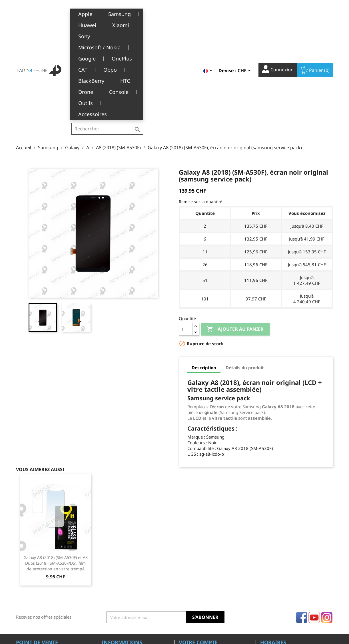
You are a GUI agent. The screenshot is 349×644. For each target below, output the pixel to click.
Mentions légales (118, 561)
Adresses (187, 587)
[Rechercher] (107, 13)
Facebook (302, 527)
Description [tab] (204, 277)
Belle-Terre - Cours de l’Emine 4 (47, 570)
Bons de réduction (196, 596)
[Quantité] (186, 239)
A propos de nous (119, 578)
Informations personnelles (204, 561)
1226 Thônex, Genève (38, 578)
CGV (106, 569)
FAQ (106, 596)
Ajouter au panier (235, 239)
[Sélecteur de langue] (209, 13)
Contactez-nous (117, 613)
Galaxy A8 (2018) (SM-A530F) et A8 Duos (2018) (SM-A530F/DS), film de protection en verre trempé (56, 473)
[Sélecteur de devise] (245, 13)
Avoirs (185, 578)
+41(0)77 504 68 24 (36, 586)
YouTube (314, 527)
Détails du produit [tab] (245, 277)
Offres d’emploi (116, 604)
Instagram (327, 527)
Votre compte (198, 552)
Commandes (191, 569)
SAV (105, 587)
